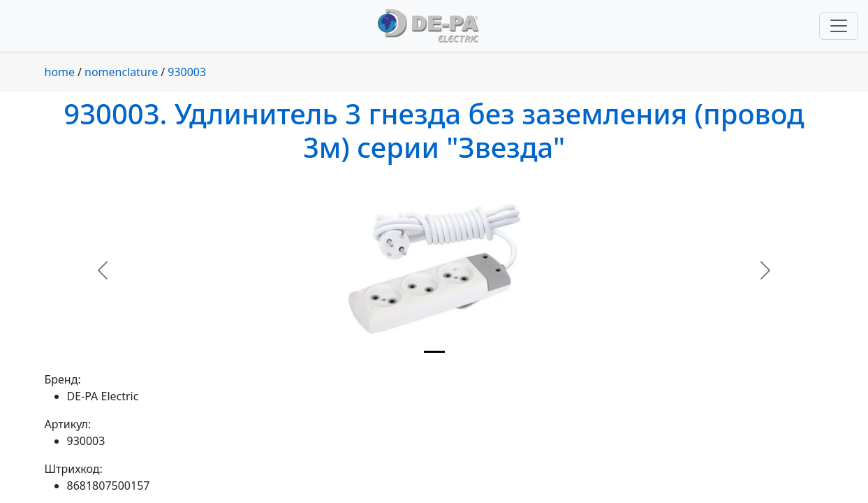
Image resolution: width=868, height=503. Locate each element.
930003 (187, 72)
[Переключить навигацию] (839, 26)
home (60, 72)
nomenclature (121, 72)
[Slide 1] (434, 352)
